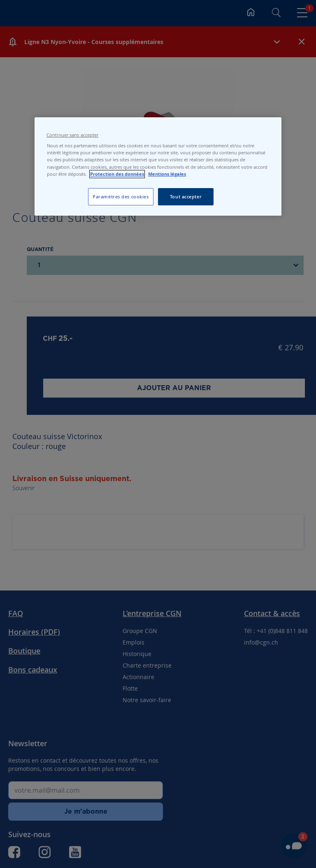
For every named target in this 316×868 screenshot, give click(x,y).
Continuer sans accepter (72, 135)
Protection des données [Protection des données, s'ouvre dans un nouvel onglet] (117, 174)
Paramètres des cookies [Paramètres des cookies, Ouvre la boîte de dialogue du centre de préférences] (121, 197)
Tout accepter (186, 197)
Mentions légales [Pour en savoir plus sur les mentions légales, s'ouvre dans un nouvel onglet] (167, 174)
